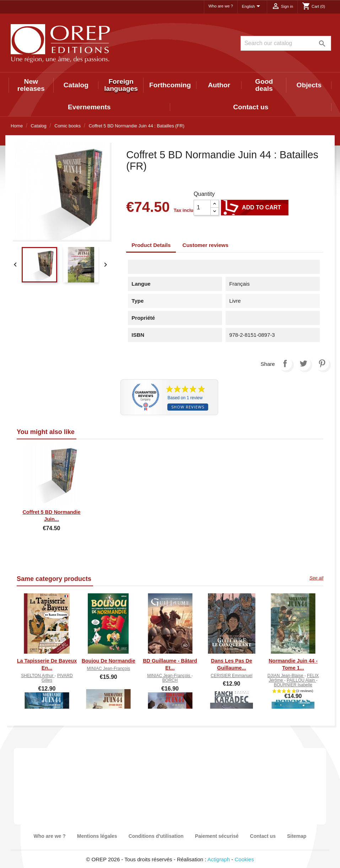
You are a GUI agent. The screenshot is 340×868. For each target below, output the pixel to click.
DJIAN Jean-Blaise (286, 676)
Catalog (76, 85)
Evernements (89, 107)
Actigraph (219, 859)
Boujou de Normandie (109, 661)
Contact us (251, 107)
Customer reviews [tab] (206, 245)
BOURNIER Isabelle (293, 685)
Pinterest (322, 363)
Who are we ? (221, 6)
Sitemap (297, 836)
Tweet (303, 363)
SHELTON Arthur (38, 676)
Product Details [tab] (151, 245)
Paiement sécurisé (217, 836)
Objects (309, 85)
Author (219, 85)
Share (285, 363)
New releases (31, 85)
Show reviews (188, 407)
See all (316, 578)
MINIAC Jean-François (109, 669)
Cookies (244, 859)
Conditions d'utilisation (156, 836)
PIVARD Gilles (57, 678)
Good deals (264, 85)
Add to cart (255, 208)
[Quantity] (202, 208)
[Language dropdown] (252, 7)
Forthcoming (170, 85)
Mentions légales (97, 836)
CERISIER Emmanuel (231, 676)
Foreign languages (121, 85)
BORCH (170, 680)
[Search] (286, 43)
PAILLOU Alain (301, 680)
